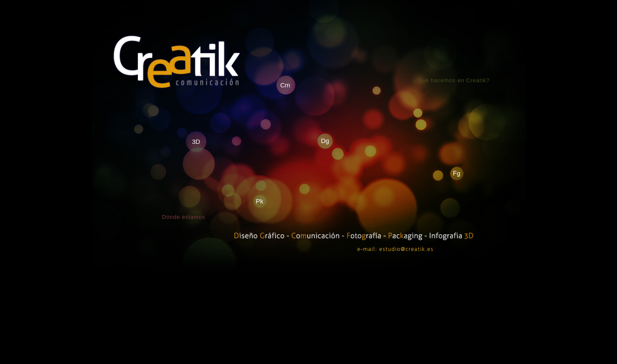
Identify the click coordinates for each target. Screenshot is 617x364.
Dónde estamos (184, 217)
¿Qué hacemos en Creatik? (452, 80)
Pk (260, 201)
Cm (285, 85)
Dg (325, 141)
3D (196, 142)
